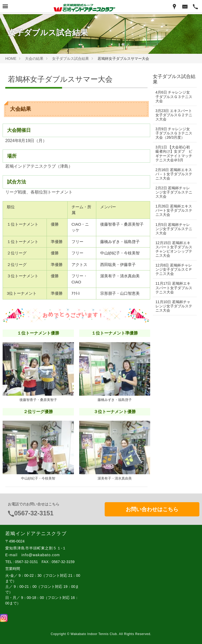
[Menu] (5, 7)
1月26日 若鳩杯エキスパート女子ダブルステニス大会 (172, 210)
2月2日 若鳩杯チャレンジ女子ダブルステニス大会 (173, 192)
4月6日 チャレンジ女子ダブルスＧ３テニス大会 (173, 96)
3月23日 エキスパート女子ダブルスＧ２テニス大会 (172, 115)
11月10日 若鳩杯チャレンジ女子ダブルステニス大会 (173, 306)
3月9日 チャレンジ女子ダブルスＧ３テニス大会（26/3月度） (173, 133)
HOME (11, 59)
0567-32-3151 (34, 513)
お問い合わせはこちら (152, 509)
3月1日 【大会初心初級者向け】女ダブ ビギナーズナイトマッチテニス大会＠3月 (173, 153)
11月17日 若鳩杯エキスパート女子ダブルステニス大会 (173, 288)
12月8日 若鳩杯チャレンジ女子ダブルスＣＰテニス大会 (172, 269)
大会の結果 (34, 59)
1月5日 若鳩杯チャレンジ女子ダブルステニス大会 (173, 229)
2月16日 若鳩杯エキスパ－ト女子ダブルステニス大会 (172, 174)
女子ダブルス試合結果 (70, 59)
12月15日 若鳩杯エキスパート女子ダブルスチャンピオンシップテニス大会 (173, 249)
